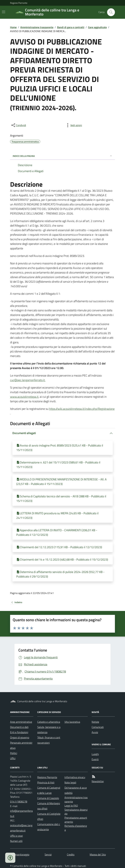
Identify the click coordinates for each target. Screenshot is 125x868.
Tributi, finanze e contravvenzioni (49, 740)
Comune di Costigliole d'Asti (49, 816)
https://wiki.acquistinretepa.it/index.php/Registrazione (82, 409)
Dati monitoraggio (20, 854)
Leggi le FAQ (71, 806)
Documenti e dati (19, 727)
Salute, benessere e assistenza (49, 730)
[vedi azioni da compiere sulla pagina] (74, 125)
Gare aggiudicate (97, 27)
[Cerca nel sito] (110, 12)
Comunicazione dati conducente (49, 827)
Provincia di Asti (46, 782)
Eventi (95, 759)
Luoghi (95, 754)
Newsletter (98, 781)
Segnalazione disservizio (76, 812)
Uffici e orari (16, 836)
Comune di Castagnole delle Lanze (49, 790)
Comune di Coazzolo (48, 798)
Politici (14, 753)
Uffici (13, 758)
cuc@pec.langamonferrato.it (27, 380)
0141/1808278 (19, 801)
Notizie (95, 722)
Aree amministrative (21, 722)
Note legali (70, 782)
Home (13, 27)
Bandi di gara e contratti (71, 27)
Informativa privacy (75, 777)
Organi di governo (20, 737)
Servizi (48, 854)
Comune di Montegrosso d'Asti (49, 806)
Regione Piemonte (19, 3)
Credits (71, 854)
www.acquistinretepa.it (24, 397)
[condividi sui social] (18, 125)
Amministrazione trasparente (37, 27)
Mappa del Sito (98, 854)
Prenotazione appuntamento (76, 820)
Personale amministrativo (21, 745)
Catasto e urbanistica (49, 722)
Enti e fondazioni (19, 732)
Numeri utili (16, 841)
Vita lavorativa (72, 722)
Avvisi (95, 732)
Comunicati (98, 727)
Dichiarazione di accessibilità (76, 790)
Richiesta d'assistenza (76, 828)
